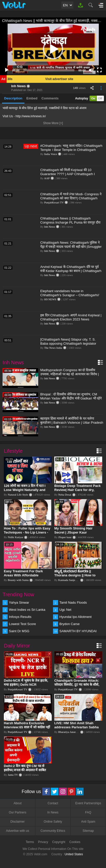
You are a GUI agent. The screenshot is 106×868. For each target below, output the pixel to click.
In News (53, 812)
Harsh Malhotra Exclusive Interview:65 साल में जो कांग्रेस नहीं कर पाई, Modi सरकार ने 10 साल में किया (27, 729)
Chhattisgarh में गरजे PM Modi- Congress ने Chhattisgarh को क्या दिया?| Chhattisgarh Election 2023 (71, 198)
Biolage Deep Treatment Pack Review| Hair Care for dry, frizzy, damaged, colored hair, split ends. (77, 492)
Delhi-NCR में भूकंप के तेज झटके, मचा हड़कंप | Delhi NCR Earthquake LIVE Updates (26, 685)
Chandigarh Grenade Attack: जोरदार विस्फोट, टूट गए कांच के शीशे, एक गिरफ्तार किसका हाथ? (77, 685)
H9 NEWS (50, 299)
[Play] (7, 70)
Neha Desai (65, 495)
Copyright (59, 842)
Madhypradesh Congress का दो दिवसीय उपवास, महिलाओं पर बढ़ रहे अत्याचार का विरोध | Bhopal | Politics (70, 374)
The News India (53, 348)
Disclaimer (18, 822)
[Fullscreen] (99, 70)
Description (13, 98)
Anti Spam (88, 822)
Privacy (43, 842)
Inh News (18, 86)
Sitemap (88, 831)
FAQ (88, 812)
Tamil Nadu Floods (73, 603)
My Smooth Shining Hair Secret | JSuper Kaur (73, 530)
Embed (32, 98)
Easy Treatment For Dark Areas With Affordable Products (23, 575)
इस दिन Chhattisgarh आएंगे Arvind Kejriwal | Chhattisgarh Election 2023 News (71, 317)
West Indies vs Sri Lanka (27, 610)
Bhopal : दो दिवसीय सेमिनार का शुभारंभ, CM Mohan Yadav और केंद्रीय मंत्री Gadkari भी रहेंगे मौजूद (71, 398)
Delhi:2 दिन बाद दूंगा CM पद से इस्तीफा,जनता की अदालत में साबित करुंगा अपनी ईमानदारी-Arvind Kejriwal (25, 772)
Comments (50, 98)
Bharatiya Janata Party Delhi (74, 732)
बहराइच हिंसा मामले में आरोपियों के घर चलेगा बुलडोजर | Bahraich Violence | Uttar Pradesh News (72, 423)
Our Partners (17, 812)
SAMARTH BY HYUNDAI (78, 631)
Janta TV (13, 775)
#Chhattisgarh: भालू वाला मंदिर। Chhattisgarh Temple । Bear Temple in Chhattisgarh (71, 148)
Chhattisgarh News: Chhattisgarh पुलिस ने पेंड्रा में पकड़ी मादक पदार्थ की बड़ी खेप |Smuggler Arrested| (71, 247)
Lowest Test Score (22, 624)
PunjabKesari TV (54, 202)
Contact (53, 803)
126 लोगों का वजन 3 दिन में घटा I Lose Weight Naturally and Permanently (25, 490)
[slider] (49, 70)
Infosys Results (20, 617)
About (17, 803)
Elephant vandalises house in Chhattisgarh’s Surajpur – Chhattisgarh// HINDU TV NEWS (70, 295)
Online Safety (53, 822)
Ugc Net (65, 610)
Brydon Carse (69, 624)
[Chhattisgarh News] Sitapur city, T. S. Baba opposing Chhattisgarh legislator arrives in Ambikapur (68, 344)
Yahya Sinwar (19, 603)
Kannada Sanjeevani (70, 580)
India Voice (51, 154)
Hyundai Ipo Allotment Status (75, 617)
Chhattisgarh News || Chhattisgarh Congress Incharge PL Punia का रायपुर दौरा (70, 220)
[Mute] (91, 70)
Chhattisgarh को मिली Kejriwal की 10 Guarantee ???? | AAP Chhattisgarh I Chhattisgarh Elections (68, 174)
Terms (30, 842)
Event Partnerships (88, 803)
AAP (47, 178)
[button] (53, 49)
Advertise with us (17, 831)
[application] (53, 49)
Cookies (75, 842)
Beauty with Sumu (18, 580)
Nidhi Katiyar (16, 537)
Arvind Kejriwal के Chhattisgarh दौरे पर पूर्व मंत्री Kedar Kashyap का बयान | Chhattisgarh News (71, 271)
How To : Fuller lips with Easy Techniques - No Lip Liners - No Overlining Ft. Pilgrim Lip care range (27, 534)
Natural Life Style (18, 495)
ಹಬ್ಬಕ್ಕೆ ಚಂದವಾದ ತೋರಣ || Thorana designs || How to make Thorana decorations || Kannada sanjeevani (77, 577)
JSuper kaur (65, 537)
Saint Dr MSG (19, 631)
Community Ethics (53, 831)
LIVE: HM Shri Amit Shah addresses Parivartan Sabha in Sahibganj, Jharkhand (76, 727)
